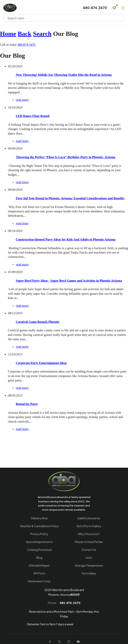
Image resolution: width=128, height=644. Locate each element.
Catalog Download (39, 550)
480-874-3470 (26, 45)
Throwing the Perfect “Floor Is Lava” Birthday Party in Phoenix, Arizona (66, 157)
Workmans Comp (39, 581)
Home (8, 34)
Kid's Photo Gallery (89, 526)
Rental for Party (27, 404)
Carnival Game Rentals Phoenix (38, 322)
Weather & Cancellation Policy (39, 526)
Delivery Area (39, 518)
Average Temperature (89, 565)
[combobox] (61, 18)
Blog (39, 558)
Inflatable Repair (39, 565)
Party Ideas (89, 573)
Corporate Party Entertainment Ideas (41, 363)
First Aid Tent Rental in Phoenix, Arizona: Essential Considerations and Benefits (70, 198)
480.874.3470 (95, 8)
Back (25, 34)
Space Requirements (39, 542)
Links (89, 558)
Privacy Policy (39, 534)
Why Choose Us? (89, 534)
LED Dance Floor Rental (33, 116)
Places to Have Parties (89, 542)
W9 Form (39, 573)
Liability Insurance (89, 518)
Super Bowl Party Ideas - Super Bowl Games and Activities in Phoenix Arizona (69, 281)
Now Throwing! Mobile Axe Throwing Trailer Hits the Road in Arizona (64, 75)
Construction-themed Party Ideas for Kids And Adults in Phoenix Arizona (66, 239)
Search (42, 34)
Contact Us (89, 550)
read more (22, 100)
